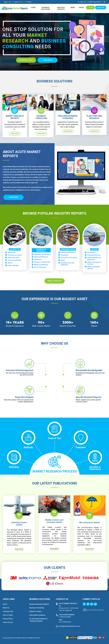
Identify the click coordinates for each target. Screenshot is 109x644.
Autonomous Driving (15, 255)
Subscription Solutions (37, 615)
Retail (63, 260)
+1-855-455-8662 (65, 617)
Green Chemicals (40, 267)
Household (64, 255)
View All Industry (55, 281)
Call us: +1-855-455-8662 (89, 2)
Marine (10, 263)
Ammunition (91, 252)
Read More (19, 549)
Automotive (12, 252)
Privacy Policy (8, 619)
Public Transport (13, 265)
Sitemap (29, 2)
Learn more (47, 60)
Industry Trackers (36, 611)
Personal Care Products (69, 258)
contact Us (18, 2)
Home (33, 8)
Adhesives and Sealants (42, 254)
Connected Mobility (14, 260)
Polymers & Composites (42, 262)
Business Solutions (46, 8)
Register (101, 8)
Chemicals (38, 259)
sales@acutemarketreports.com (69, 626)
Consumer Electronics (68, 252)
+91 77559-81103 (65, 622)
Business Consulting (37, 608)
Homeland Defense (94, 255)
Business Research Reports (39, 604)
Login (90, 8)
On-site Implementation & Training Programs (38, 620)
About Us (7, 2)
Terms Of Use (8, 622)
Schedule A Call (26, 60)
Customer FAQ (8, 611)
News (73, 8)
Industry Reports (61, 8)
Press (81, 8)
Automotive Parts (14, 258)
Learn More (15, 134)
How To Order (8, 615)
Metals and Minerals (41, 265)
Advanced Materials (41, 257)
